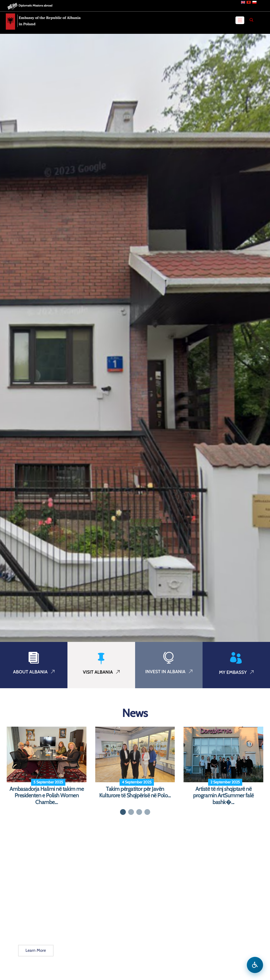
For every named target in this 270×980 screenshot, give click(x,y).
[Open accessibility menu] (255, 965)
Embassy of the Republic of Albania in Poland (50, 21)
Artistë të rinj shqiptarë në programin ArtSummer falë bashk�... (223, 796)
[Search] (251, 20)
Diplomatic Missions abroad (35, 5)
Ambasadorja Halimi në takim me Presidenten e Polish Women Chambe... (47, 796)
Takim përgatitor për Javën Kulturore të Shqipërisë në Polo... (135, 792)
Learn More (36, 950)
